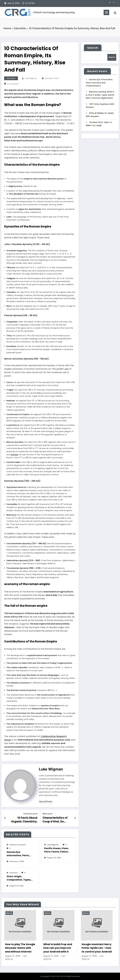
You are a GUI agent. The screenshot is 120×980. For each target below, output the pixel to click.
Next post (47, 814)
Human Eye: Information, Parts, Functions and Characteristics (18, 853)
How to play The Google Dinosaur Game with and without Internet (20, 947)
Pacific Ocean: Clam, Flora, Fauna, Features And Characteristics (57, 850)
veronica (13, 872)
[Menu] (106, 12)
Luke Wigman (31, 78)
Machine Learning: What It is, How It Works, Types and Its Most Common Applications (100, 94)
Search (93, 48)
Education (11, 78)
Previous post (30, 814)
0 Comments (13, 84)
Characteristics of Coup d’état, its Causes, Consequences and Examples (55, 819)
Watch (9, 913)
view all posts (46, 801)
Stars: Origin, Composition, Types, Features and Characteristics (19, 878)
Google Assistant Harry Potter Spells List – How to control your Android (97, 947)
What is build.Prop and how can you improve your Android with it (58, 947)
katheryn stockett (18, 844)
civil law (14, 455)
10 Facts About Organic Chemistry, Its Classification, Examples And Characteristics (23, 819)
